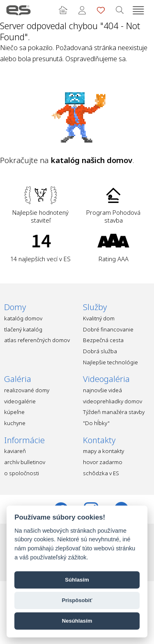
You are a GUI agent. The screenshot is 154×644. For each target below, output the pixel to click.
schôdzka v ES (101, 473)
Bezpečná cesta (103, 340)
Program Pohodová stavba (113, 216)
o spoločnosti (22, 473)
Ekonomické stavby (18, 10)
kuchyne (15, 423)
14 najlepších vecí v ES (40, 259)
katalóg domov (23, 318)
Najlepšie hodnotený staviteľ (40, 216)
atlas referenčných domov (37, 340)
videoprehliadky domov (113, 401)
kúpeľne (14, 412)
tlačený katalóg (23, 329)
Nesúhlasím (77, 621)
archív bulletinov (25, 462)
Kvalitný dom (99, 318)
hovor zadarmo (103, 462)
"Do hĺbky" (96, 423)
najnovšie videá (102, 390)
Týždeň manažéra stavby (114, 412)
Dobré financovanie (108, 329)
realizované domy (27, 390)
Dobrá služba (100, 351)
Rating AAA (114, 259)
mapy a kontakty (103, 451)
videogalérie (20, 401)
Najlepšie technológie (110, 362)
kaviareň (15, 451)
